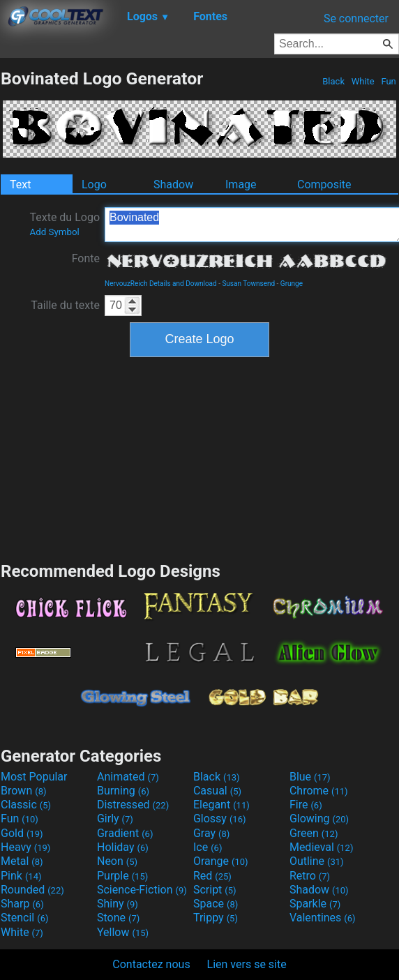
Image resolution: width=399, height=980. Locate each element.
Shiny (118, 904)
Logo (94, 184)
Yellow (123, 932)
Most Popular (34, 777)
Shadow (173, 184)
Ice (208, 847)
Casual (217, 791)
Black (333, 81)
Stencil (24, 918)
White (362, 81)
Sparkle (315, 904)
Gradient (125, 833)
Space (216, 904)
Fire (306, 805)
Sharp (22, 904)
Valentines (323, 918)
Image (241, 184)
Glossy (220, 819)
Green (314, 833)
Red (212, 876)
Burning (123, 791)
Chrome (319, 791)
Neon (117, 861)
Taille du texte (65, 305)
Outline (317, 861)
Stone (118, 918)
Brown (23, 791)
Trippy (216, 918)
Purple (122, 876)
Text (20, 184)
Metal (22, 861)
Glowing (319, 819)
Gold (22, 833)
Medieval (322, 847)
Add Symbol (54, 232)
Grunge (292, 284)
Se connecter (356, 18)
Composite (324, 184)
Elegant (221, 805)
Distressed (133, 805)
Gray (211, 833)
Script (215, 890)
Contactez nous (151, 964)
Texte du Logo (65, 224)
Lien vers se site (247, 964)
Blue (310, 777)
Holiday (123, 847)
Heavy (25, 847)
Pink (21, 876)
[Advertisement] (200, 458)
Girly (115, 819)
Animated (128, 777)
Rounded (32, 890)
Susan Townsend (248, 284)
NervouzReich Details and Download (161, 284)
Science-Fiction (142, 890)
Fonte (86, 258)
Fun (389, 81)
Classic (26, 805)
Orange (221, 861)
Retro (310, 876)
